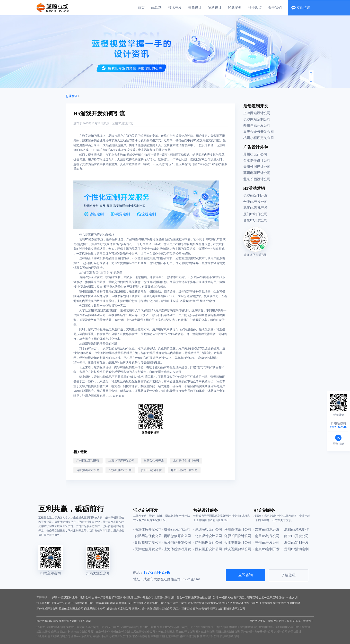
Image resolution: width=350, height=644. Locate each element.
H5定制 (183, 603)
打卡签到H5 (43, 603)
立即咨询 (245, 575)
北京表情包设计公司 (186, 461)
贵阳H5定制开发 (151, 470)
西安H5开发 (112, 627)
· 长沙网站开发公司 (177, 543)
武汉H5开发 (43, 632)
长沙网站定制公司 (257, 119)
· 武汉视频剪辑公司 (237, 549)
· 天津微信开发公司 (148, 549)
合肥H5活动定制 (268, 597)
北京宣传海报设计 (165, 597)
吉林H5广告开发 (101, 597)
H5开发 (41, 627)
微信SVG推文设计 (289, 597)
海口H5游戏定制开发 (80, 603)
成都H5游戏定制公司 (119, 609)
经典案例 (235, 8)
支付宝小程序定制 (140, 636)
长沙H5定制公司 (205, 632)
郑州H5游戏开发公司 (184, 470)
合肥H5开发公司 (256, 202)
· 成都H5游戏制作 (296, 529)
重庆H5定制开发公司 (71, 609)
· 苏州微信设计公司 (237, 529)
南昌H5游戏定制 (61, 632)
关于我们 (275, 8)
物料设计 (215, 8)
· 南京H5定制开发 (267, 549)
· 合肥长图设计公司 (237, 536)
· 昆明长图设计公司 (208, 543)
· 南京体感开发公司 (148, 529)
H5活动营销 (254, 188)
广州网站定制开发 (88, 461)
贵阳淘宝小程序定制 (246, 597)
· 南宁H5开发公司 (296, 536)
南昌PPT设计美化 (142, 609)
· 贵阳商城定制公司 (148, 543)
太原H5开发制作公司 (143, 632)
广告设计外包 (256, 147)
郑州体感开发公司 (257, 125)
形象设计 (195, 8)
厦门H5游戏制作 (101, 632)
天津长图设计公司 (257, 167)
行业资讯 (71, 96)
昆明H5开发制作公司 (241, 627)
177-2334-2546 (157, 572)
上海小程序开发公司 (122, 461)
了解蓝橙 (289, 575)
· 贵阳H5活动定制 (296, 549)
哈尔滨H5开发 (155, 603)
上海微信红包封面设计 (272, 603)
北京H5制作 (172, 636)
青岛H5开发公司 (210, 636)
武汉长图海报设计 (233, 603)
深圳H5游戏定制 (55, 627)
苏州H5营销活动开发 (205, 609)
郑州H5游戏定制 (62, 597)
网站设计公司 (101, 636)
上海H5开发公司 (144, 597)
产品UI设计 (171, 603)
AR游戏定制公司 (60, 636)
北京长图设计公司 (257, 179)
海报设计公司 (196, 603)
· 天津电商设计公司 (237, 543)
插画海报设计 (213, 603)
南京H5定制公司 (81, 632)
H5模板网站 (226, 597)
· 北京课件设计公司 (208, 536)
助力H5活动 (294, 603)
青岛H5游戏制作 (278, 627)
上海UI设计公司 (82, 597)
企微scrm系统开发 (81, 636)
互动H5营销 (184, 597)
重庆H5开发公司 (185, 632)
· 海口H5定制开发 (296, 543)
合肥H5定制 (167, 627)
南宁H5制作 (261, 627)
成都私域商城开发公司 (232, 609)
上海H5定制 (221, 627)
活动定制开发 (256, 106)
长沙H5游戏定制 (229, 636)
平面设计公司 (59, 603)
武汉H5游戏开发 (256, 208)
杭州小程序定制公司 (259, 138)
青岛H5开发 (251, 603)
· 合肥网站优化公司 (148, 536)
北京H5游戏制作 (204, 627)
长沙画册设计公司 (120, 470)
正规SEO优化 (138, 603)
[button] (311, 74)
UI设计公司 (281, 632)
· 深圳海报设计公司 (208, 529)
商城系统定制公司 (95, 609)
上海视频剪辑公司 (104, 603)
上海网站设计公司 (257, 113)
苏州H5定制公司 (184, 627)
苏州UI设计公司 (255, 154)
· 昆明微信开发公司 (177, 536)
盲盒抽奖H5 (123, 603)
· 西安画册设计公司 (208, 549)
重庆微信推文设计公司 (205, 597)
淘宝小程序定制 (183, 609)
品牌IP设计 (247, 632)
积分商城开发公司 (47, 609)
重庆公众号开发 (154, 461)
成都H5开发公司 (75, 627)
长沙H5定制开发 (256, 195)
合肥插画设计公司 (88, 470)
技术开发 (175, 8)
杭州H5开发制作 (149, 627)
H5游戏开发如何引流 (99, 114)
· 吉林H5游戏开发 (267, 529)
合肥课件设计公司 (257, 160)
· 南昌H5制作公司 (267, 536)
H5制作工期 (158, 636)
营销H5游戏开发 (123, 123)
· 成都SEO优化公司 (176, 529)
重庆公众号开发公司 (259, 132)
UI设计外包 (43, 636)
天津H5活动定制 (129, 627)
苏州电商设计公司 (257, 173)
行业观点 (255, 8)
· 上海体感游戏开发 (177, 549)
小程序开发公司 (119, 636)
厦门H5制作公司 (256, 214)
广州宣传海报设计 (123, 597)
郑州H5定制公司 (163, 609)
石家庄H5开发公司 (299, 627)
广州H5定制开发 (165, 632)
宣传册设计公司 (264, 632)
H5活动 (156, 8)
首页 (141, 8)
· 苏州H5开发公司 (267, 543)
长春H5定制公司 (95, 627)
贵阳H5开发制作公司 (228, 632)
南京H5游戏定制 (190, 636)
